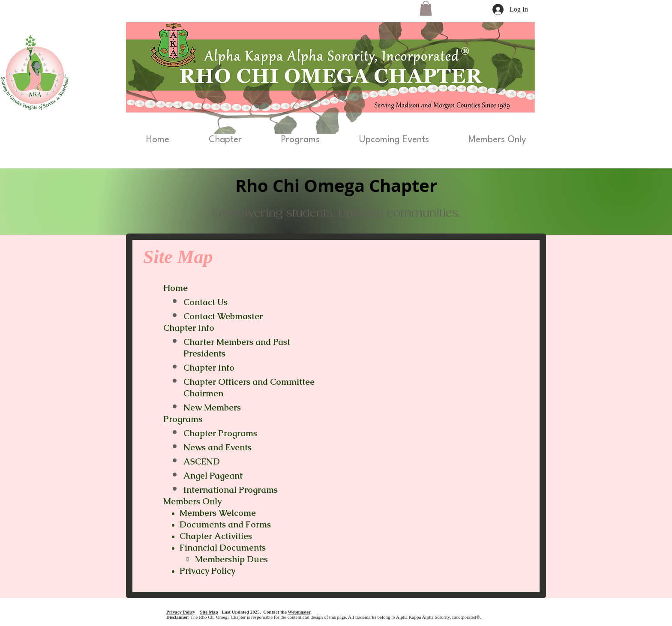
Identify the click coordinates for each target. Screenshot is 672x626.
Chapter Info (209, 368)
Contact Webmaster (223, 316)
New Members (212, 407)
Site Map (209, 612)
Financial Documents (223, 548)
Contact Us (205, 302)
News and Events (217, 447)
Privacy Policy (207, 571)
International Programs (231, 490)
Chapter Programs (221, 433)
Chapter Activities (216, 536)
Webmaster (299, 612)
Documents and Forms (225, 524)
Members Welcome (218, 513)
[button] (426, 8)
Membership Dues (231, 559)
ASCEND (202, 461)
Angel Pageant (213, 476)
